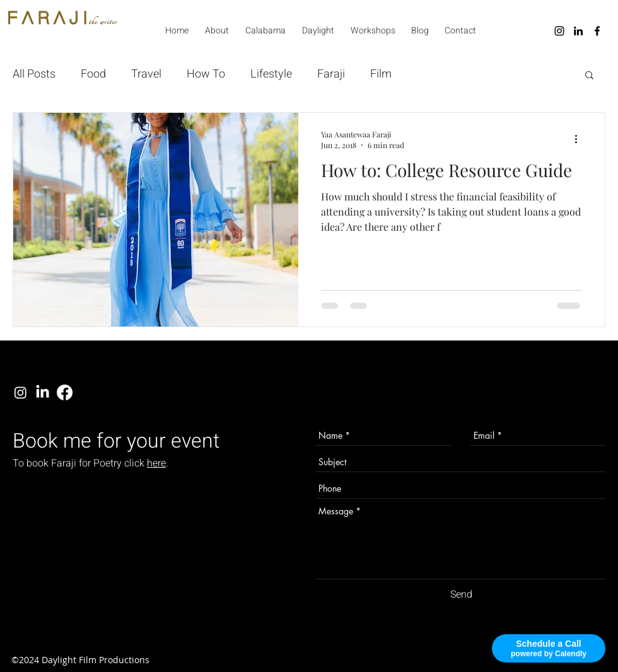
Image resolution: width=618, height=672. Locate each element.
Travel (146, 74)
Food (93, 74)
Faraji (331, 74)
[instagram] (559, 31)
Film (381, 74)
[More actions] (580, 139)
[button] (589, 76)
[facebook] (597, 31)
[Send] (461, 594)
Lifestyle (271, 74)
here (156, 463)
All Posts (34, 74)
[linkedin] (578, 31)
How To (206, 74)
